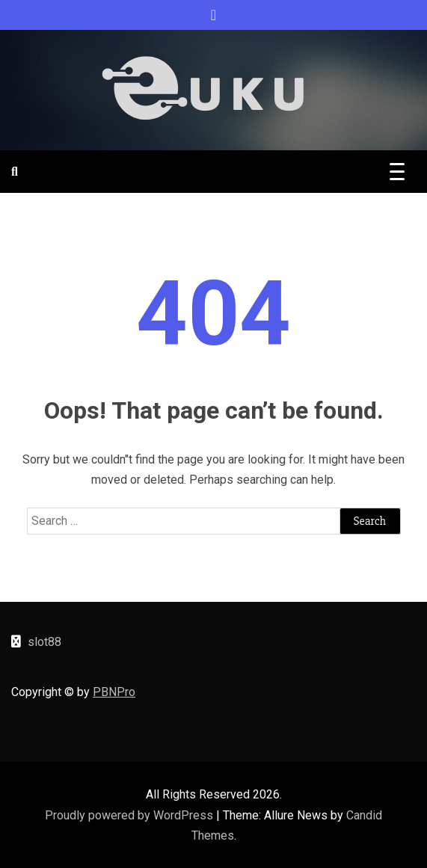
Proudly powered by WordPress (130, 815)
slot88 (44, 642)
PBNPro (114, 692)
